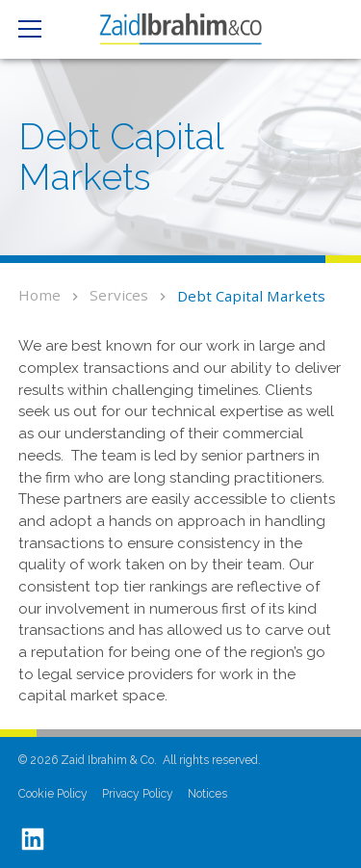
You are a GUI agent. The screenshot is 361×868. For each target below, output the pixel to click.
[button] (38, 29)
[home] (180, 29)
